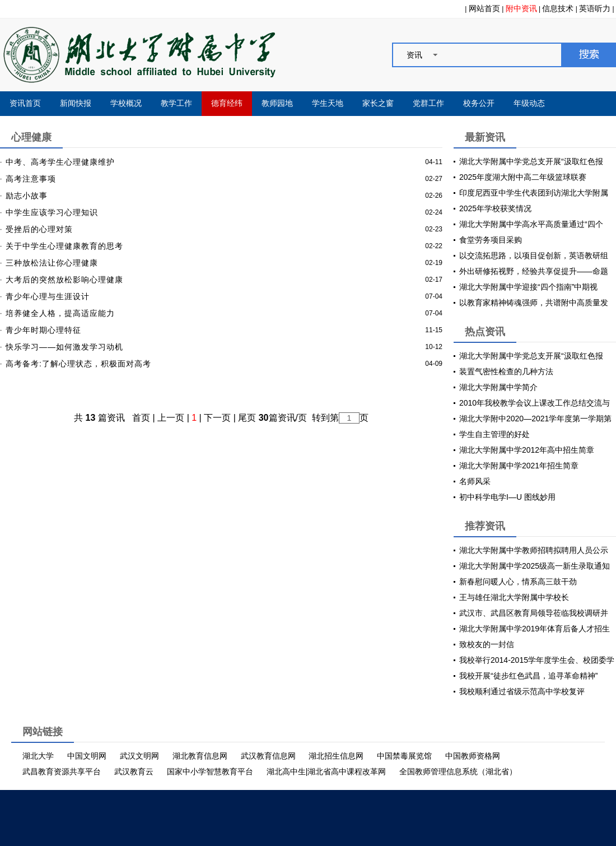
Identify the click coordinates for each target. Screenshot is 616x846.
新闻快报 (76, 103)
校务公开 (479, 103)
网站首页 (484, 8)
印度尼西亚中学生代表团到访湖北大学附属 (534, 193)
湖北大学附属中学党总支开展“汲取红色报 (531, 161)
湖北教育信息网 (200, 756)
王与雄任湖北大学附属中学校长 (514, 597)
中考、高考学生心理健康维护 (60, 162)
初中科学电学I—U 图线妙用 (507, 497)
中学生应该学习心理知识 (52, 212)
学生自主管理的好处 (494, 434)
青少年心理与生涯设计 (48, 296)
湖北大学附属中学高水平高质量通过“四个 (531, 224)
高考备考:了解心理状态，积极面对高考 (78, 364)
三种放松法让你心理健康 (52, 263)
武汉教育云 (134, 771)
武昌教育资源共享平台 (62, 771)
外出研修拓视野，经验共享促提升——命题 (534, 271)
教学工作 (176, 103)
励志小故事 (27, 196)
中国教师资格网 (473, 756)
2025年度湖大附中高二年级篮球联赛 (523, 177)
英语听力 (595, 8)
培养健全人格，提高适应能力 (60, 313)
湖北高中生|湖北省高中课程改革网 (326, 771)
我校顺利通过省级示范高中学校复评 (522, 691)
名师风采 (475, 481)
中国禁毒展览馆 (404, 756)
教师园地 (277, 103)
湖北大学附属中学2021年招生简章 (519, 466)
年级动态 (529, 103)
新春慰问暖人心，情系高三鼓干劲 (518, 582)
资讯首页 (25, 103)
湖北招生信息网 (336, 756)
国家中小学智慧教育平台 (210, 771)
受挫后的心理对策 (39, 229)
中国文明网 (87, 756)
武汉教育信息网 (268, 756)
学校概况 (126, 103)
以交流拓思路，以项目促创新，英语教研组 (534, 255)
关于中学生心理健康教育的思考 (64, 246)
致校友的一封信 (487, 644)
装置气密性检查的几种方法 (506, 371)
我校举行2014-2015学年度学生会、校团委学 (537, 660)
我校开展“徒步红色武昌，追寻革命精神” (528, 676)
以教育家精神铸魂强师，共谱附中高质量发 (534, 303)
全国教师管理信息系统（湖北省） (458, 771)
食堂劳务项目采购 (491, 240)
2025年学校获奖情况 (495, 208)
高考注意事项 (31, 179)
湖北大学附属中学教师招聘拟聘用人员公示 (534, 550)
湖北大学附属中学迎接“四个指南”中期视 (528, 287)
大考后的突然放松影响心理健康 (64, 280)
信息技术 (558, 8)
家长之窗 (378, 103)
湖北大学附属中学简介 (498, 387)
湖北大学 (38, 756)
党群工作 (428, 103)
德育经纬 (227, 103)
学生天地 (328, 103)
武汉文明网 (139, 756)
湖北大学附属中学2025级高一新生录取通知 (535, 566)
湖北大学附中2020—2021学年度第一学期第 (535, 419)
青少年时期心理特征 (43, 330)
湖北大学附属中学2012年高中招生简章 (527, 450)
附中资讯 (521, 8)
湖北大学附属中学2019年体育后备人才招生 (535, 629)
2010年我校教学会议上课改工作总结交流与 (535, 403)
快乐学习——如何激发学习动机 (64, 347)
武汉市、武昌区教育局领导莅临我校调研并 (534, 613)
